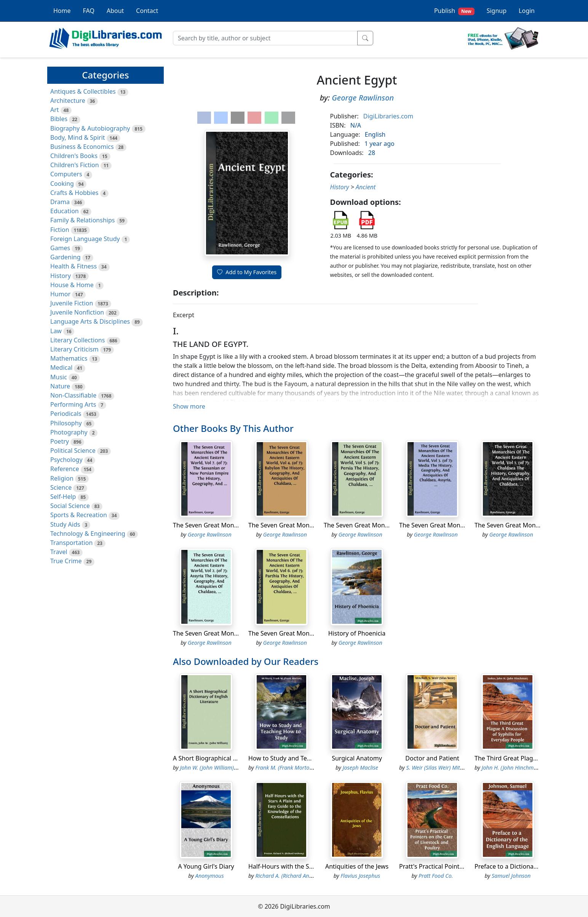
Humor (60, 294)
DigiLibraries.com (388, 116)
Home (62, 11)
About (115, 11)
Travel (59, 552)
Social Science (70, 506)
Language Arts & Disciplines (90, 321)
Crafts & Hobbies (74, 193)
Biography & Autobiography (90, 128)
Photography (69, 432)
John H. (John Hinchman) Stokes (520, 768)
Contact (147, 11)
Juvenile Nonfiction (77, 312)
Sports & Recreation (79, 515)
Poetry (60, 441)
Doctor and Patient (432, 758)
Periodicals (66, 414)
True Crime (66, 561)
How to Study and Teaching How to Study (307, 758)
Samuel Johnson (511, 876)
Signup (497, 11)
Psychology (66, 460)
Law (56, 331)
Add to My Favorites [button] (247, 272)
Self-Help (63, 497)
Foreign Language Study (85, 239)
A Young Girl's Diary (206, 866)
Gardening (66, 257)
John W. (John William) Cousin (216, 768)
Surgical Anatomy (357, 758)
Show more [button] (189, 406)
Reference (65, 469)
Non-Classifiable (73, 395)
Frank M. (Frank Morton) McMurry (296, 768)
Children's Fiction (75, 165)
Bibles (59, 119)
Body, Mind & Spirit (78, 137)
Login (527, 11)
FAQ (89, 11)
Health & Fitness (73, 266)
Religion (62, 478)
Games (60, 248)
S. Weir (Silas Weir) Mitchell (439, 768)
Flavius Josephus (360, 876)
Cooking (62, 184)
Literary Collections (77, 340)
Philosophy (66, 423)
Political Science (73, 451)
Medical (61, 367)
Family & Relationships (82, 220)
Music (59, 377)
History (61, 276)
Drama (60, 202)
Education (65, 211)
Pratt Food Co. (436, 876)
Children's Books (74, 156)
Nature (60, 386)
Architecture (68, 101)
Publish (454, 11)
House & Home (72, 285)
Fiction (60, 230)
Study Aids (65, 524)
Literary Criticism (74, 349)
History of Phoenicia (357, 633)
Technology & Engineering (88, 534)
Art (55, 110)
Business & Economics (82, 147)
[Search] (265, 38)
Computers (66, 174)
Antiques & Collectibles (83, 91)
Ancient (366, 187)
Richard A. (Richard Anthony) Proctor (300, 876)
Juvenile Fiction (72, 303)
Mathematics (69, 358)
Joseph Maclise (360, 768)
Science (61, 487)
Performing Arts (73, 404)
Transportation (71, 543)
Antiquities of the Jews (357, 866)
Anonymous (210, 876)
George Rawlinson (363, 98)
